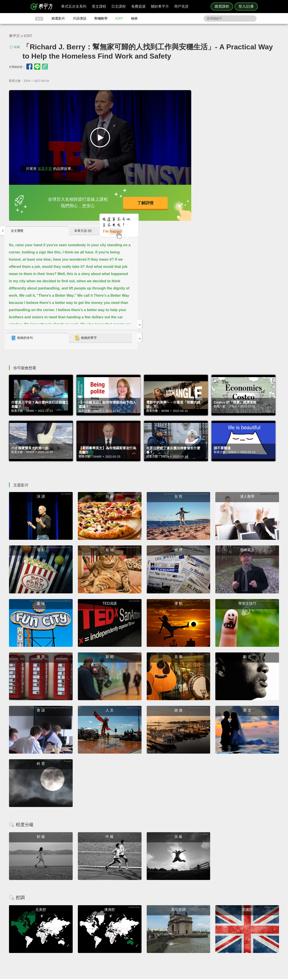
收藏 (17, 47)
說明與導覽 (194, 925)
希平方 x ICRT (21, 36)
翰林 (134, 18)
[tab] (202, 96)
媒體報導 (171, 933)
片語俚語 (80, 18)
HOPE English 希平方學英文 (106, 894)
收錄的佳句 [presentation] (195, 203)
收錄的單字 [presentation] (243, 203)
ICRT (119, 18)
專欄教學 (101, 18)
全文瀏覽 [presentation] (190, 96)
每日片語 (149, 929)
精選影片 (58, 18)
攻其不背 (45, 164)
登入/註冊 (246, 6)
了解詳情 (130, 200)
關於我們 (171, 929)
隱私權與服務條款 (198, 921)
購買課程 (222, 6)
